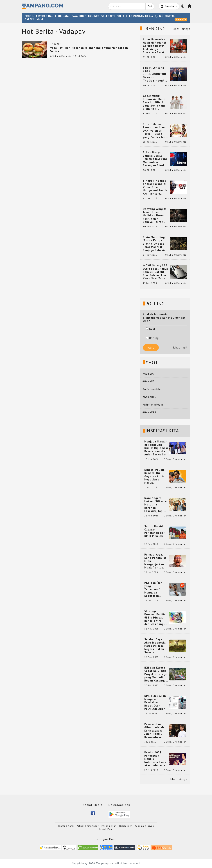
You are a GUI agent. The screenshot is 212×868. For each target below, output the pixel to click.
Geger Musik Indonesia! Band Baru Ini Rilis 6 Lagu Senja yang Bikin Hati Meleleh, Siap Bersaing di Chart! (155, 102)
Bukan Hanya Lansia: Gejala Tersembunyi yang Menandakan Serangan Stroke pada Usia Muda (155, 159)
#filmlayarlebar (153, 405)
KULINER (94, 16)
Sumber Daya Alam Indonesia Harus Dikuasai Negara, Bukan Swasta (155, 646)
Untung (152, 338)
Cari (150, 6)
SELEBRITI (108, 16)
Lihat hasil (180, 348)
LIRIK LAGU (62, 16)
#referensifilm (152, 389)
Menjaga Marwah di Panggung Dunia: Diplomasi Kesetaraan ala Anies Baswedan (156, 448)
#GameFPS (149, 412)
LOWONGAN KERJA (141, 16)
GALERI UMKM (34, 19)
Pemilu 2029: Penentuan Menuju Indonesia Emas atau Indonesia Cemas (155, 759)
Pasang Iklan (109, 826)
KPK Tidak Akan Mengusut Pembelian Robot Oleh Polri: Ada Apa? (155, 702)
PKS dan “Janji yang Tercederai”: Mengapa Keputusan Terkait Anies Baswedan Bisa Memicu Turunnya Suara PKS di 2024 (156, 589)
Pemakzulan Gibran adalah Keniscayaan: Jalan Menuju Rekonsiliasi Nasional (154, 731)
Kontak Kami (106, 829)
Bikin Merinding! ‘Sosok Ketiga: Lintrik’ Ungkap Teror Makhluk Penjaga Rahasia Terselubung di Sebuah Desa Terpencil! (154, 244)
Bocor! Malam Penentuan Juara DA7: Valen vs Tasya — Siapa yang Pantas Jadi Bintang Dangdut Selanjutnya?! (155, 131)
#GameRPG (150, 397)
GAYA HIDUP (79, 16)
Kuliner (56, 44)
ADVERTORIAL (45, 16)
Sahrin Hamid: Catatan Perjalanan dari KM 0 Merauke (155, 531)
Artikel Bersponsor (88, 826)
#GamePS (149, 381)
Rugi (150, 329)
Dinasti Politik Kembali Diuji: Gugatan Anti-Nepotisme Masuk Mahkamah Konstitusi (155, 476)
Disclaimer (126, 826)
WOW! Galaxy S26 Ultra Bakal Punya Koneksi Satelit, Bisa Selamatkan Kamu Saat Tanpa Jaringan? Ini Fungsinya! (155, 272)
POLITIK (122, 16)
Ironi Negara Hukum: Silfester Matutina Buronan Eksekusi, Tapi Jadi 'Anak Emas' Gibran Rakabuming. (156, 505)
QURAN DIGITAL (165, 16)
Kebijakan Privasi (145, 826)
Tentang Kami (66, 826)
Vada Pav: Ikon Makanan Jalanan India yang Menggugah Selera (89, 49)
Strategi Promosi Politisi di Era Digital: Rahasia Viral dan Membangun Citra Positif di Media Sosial (156, 618)
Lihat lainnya (182, 29)
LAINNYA (181, 19)
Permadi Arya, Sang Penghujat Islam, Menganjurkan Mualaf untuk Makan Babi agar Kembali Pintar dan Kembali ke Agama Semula (156, 561)
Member (168, 6)
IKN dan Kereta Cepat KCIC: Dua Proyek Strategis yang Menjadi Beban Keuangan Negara (156, 674)
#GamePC (149, 374)
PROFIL (29, 16)
